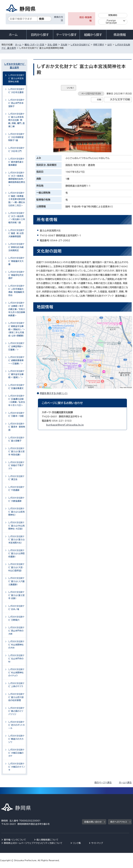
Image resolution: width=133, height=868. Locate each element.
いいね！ (71, 88)
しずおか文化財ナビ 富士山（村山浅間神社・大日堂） (16, 526)
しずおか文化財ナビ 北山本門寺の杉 (16, 659)
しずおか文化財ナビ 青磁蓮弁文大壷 (16, 261)
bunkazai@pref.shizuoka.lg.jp (65, 425)
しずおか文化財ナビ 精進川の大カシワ (16, 739)
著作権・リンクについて (15, 840)
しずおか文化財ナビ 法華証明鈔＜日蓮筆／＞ (16, 346)
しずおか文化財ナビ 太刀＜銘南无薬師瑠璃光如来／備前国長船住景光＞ (17, 179)
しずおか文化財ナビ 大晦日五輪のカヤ (16, 753)
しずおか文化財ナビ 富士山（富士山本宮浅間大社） (16, 540)
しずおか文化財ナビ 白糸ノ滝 (16, 608)
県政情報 (120, 35)
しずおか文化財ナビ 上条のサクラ (16, 685)
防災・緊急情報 (86, 19)
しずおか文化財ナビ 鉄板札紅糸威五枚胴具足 (16, 247)
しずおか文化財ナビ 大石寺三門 (16, 150)
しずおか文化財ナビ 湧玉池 (16, 478)
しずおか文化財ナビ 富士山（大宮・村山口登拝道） (16, 567)
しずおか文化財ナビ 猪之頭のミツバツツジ (16, 711)
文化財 (64, 45)
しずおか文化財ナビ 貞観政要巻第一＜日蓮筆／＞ (16, 360)
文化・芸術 (52, 45)
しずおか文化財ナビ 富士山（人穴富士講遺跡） (16, 581)
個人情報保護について (47, 840)
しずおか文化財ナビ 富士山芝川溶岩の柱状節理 (16, 697)
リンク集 (77, 843)
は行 (110, 45)
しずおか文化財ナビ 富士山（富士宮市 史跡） (16, 595)
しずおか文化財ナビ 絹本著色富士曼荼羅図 (16, 162)
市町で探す (99, 45)
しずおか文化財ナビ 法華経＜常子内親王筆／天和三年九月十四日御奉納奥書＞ (17, 309)
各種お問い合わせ (93, 822)
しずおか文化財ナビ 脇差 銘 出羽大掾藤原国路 (16, 233)
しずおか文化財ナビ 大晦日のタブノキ (17, 767)
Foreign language (111, 22)
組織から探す (93, 35)
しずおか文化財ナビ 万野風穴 (16, 618)
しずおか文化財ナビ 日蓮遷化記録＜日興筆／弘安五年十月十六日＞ (17, 401)
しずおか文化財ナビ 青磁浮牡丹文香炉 (16, 275)
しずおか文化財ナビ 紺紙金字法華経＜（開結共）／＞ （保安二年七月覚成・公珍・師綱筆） (17, 329)
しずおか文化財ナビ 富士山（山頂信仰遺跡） (16, 553)
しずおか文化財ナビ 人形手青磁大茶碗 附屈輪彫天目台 (16, 291)
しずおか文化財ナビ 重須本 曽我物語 (17, 427)
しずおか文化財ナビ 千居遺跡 (16, 489)
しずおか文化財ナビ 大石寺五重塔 (16, 91)
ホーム (13, 35)
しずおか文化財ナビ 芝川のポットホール (16, 725)
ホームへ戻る (125, 783)
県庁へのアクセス (119, 822)
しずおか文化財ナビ (80, 45)
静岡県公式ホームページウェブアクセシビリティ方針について (33, 843)
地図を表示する (55, 393)
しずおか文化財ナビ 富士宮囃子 (16, 439)
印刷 (99, 100)
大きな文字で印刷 (120, 99)
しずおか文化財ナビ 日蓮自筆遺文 (16, 387)
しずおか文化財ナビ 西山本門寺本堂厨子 (16, 103)
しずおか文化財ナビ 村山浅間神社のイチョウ (16, 672)
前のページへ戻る (103, 783)
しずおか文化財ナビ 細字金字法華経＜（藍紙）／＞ (16, 374)
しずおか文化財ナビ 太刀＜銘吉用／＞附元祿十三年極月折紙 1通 (17, 218)
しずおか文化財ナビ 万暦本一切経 (16, 415)
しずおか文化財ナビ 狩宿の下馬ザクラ (16, 465)
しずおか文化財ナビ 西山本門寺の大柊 (16, 631)
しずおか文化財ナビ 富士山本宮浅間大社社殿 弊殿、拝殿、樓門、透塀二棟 (16, 120)
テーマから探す (66, 35)
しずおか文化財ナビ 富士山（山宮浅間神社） (16, 512)
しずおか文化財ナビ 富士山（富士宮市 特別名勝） (16, 452)
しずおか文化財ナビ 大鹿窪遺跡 (16, 499)
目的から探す (40, 35)
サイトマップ (97, 843)
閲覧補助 (113, 15)
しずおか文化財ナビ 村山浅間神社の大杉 (16, 645)
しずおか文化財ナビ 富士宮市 (14, 66)
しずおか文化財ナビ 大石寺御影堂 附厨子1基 (17, 137)
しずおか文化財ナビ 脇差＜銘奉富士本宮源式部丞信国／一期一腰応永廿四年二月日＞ (17, 199)
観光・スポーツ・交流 (34, 45)
